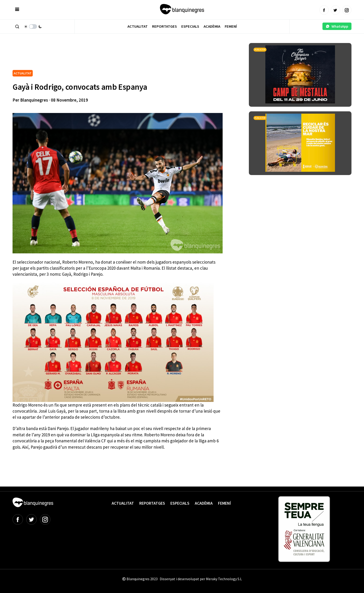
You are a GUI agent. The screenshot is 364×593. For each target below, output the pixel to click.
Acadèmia (212, 26)
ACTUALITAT (23, 73)
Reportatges (164, 26)
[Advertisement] (97, 56)
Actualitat (138, 26)
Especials (190, 26)
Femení (231, 26)
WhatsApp (337, 26)
